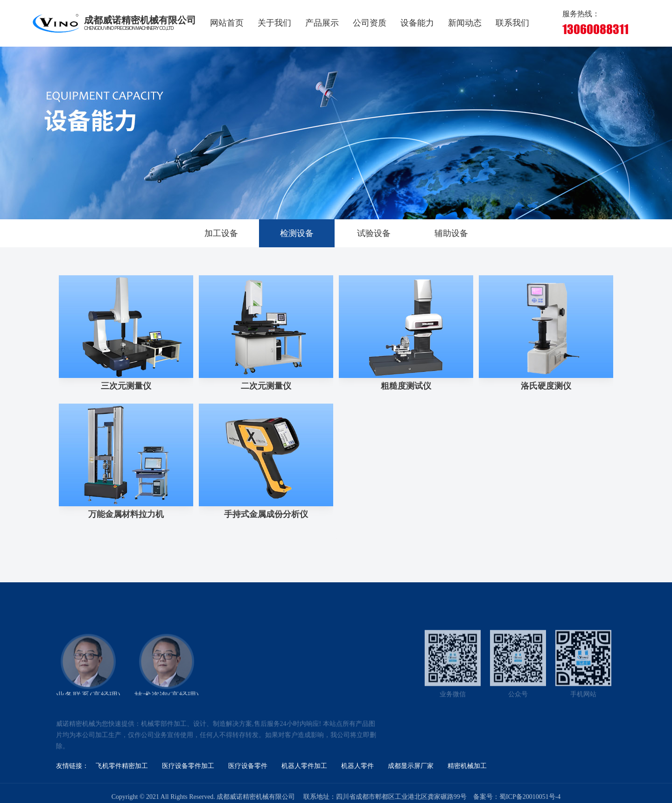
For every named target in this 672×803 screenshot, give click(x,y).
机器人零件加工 (304, 766)
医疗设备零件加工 (188, 766)
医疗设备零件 (248, 766)
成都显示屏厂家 (411, 766)
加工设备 (221, 233)
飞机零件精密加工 (122, 766)
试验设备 (374, 233)
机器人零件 (357, 766)
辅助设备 (451, 233)
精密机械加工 (467, 766)
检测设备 (297, 233)
